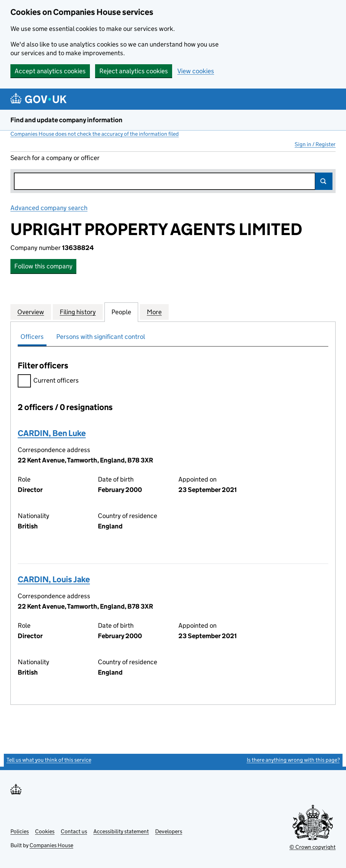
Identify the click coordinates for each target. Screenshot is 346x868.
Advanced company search (49, 208)
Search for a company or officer (55, 158)
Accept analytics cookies (50, 71)
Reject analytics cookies (134, 71)
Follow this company (43, 266)
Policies (20, 831)
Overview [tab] (31, 312)
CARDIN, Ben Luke (52, 433)
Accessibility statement (121, 831)
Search (324, 181)
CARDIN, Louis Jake (54, 579)
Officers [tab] (32, 337)
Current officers (48, 381)
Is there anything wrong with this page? (293, 760)
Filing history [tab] (78, 312)
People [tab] (121, 312)
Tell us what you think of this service (49, 760)
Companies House (51, 845)
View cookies (196, 71)
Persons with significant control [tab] (101, 337)
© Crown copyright (313, 847)
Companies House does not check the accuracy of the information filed (95, 134)
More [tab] (154, 312)
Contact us (74, 831)
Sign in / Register (315, 144)
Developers (169, 831)
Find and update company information (66, 120)
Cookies (45, 831)
